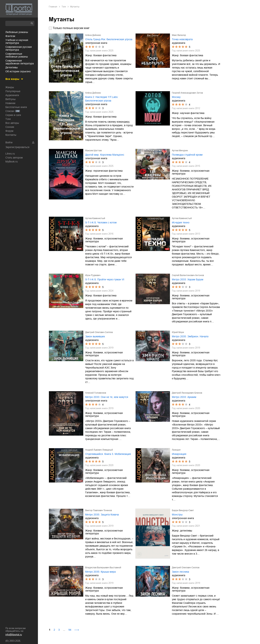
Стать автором (14, 157)
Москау (176, 97)
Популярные (13, 91)
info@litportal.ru (14, 635)
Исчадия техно (181, 222)
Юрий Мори (178, 332)
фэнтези (10, 36)
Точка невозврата (182, 39)
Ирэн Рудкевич (93, 275)
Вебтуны (10, 99)
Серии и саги (13, 115)
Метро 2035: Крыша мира (100, 572)
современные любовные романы (17, 55)
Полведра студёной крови (187, 155)
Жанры (10, 87)
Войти (9, 142)
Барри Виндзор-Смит (183, 510)
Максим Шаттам (93, 151)
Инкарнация (179, 454)
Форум (9, 131)
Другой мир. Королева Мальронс (105, 155)
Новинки (10, 103)
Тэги (8, 119)
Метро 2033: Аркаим (184, 397)
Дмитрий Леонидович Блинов (187, 393)
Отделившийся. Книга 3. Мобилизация (108, 454)
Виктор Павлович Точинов (98, 510)
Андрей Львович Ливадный (99, 450)
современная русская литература (19, 48)
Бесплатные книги (16, 107)
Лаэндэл (176, 450)
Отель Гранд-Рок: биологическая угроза (109, 39)
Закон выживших (95, 336)
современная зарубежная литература (20, 62)
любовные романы (17, 32)
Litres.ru (10, 153)
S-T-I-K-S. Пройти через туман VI (105, 279)
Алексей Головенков (96, 393)
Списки (10, 111)
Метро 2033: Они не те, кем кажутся (107, 397)
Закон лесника (180, 572)
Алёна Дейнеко (93, 35)
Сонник (10, 127)
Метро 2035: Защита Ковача (102, 515)
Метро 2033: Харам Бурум (188, 279)
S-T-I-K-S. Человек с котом (101, 222)
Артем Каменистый (95, 218)
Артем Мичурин (180, 151)
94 (70, 630)
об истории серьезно (18, 71)
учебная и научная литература (17, 41)
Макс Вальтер (179, 35)
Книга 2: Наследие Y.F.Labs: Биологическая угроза (102, 99)
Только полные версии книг (71, 28)
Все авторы (12, 123)
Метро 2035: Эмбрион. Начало (190, 336)
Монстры (177, 515)
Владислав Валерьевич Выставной (103, 568)
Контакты (11, 135)
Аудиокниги (12, 95)
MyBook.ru (12, 161)
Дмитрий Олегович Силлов (99, 332)
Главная (53, 7)
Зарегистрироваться (17, 147)
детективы (12, 67)
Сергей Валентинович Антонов (188, 275)
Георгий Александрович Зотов (187, 93)
